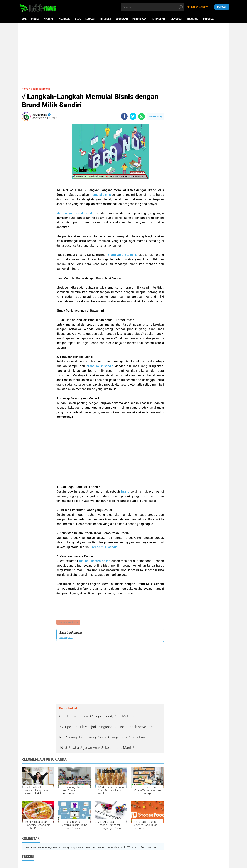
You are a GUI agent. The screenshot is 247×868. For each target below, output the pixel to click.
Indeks (35, 19)
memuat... (66, 638)
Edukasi (90, 19)
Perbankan (158, 19)
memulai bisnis (100, 195)
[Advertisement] (124, 53)
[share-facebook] (124, 116)
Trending (193, 19)
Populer (222, 7)
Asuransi (65, 19)
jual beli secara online (95, 561)
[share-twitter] (133, 116)
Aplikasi (49, 19)
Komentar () (155, 116)
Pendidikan (139, 19)
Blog (78, 19)
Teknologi (176, 19)
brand (126, 492)
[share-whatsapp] (142, 116)
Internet (105, 19)
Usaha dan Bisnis (69, 623)
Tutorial (208, 19)
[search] (152, 7)
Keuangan (122, 19)
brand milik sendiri (100, 366)
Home (23, 19)
